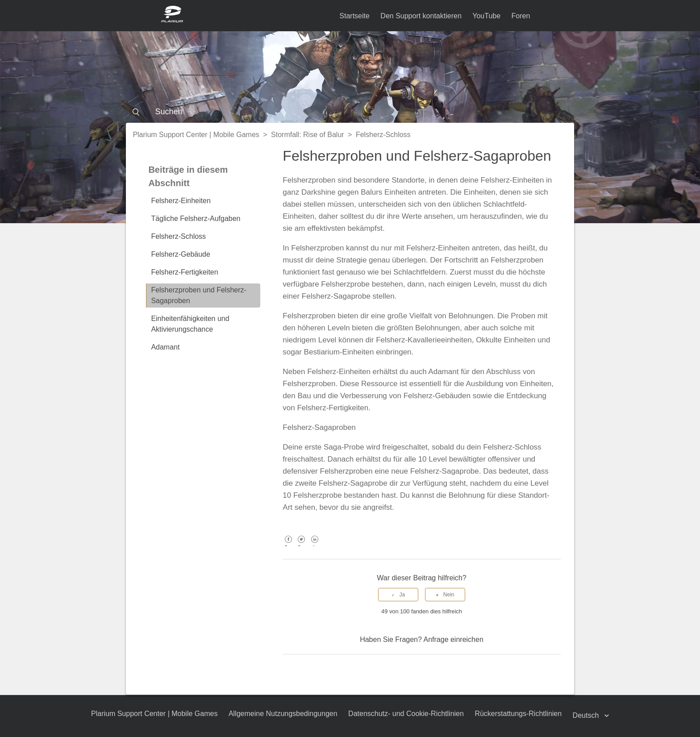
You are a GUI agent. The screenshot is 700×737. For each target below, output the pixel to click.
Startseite (354, 16)
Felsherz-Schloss (383, 135)
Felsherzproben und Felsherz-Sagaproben (198, 295)
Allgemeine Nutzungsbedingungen (283, 714)
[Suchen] (350, 112)
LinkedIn (315, 546)
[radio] (398, 595)
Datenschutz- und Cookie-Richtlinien (406, 714)
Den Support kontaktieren (421, 16)
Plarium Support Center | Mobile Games (196, 135)
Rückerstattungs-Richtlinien (519, 714)
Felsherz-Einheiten (181, 201)
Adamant (165, 347)
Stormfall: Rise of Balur (308, 135)
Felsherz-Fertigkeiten (184, 272)
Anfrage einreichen (453, 639)
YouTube (486, 16)
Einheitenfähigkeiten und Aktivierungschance (190, 324)
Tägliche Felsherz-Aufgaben (196, 219)
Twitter (302, 546)
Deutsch (587, 715)
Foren (521, 16)
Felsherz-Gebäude (181, 254)
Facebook (288, 546)
